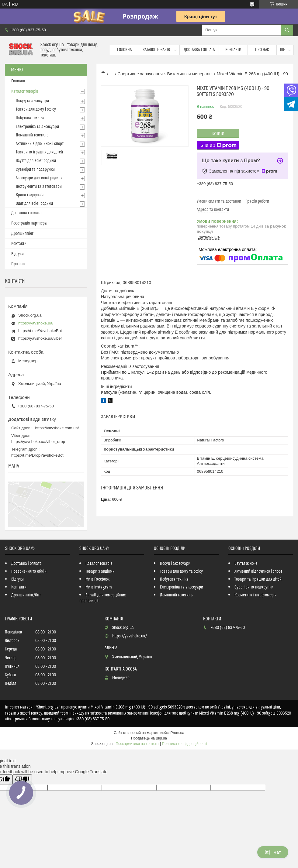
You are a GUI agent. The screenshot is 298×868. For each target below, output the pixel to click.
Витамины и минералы (190, 74)
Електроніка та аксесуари (37, 127)
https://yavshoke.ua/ (36, 323)
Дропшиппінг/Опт (26, 595)
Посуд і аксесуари (175, 564)
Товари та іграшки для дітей (39, 152)
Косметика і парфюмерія (255, 595)
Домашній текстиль (32, 135)
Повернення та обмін (29, 571)
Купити (218, 134)
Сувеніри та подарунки (35, 170)
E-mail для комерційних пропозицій (103, 598)
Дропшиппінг (22, 234)
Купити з (218, 146)
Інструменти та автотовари (39, 187)
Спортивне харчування (140, 74)
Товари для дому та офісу (181, 571)
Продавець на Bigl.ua (149, 738)
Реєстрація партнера (29, 223)
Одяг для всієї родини (34, 204)
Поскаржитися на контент (137, 744)
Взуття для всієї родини (36, 161)
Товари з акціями (100, 571)
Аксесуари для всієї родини (39, 178)
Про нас (262, 50)
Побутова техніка (30, 118)
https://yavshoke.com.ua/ (57, 428)
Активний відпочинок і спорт (40, 144)
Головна (124, 50)
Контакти (233, 50)
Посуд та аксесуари (32, 101)
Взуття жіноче (246, 564)
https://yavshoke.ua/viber (40, 338)
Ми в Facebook (98, 579)
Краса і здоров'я (30, 195)
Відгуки (17, 254)
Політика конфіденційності (185, 744)
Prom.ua (177, 733)
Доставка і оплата (199, 50)
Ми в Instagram (99, 587)
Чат (273, 852)
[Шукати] (287, 30)
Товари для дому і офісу (36, 109)
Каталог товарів (156, 50)
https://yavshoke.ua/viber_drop (38, 442)
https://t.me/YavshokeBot (40, 331)
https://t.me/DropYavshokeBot (37, 455)
